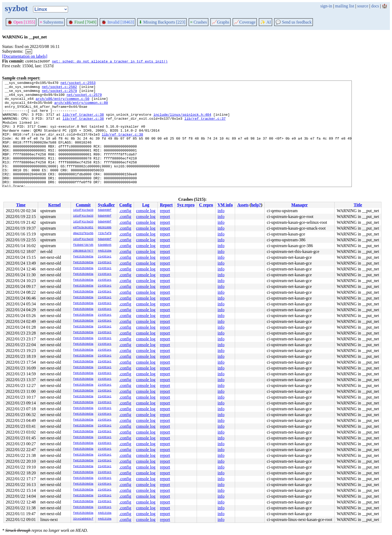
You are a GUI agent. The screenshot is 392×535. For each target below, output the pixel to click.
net (29, 52)
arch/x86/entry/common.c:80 (81, 107)
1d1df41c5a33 (83, 210)
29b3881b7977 (83, 251)
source (363, 6)
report (165, 211)
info (221, 211)
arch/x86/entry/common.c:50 (63, 102)
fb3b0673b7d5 (83, 245)
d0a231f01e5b (83, 234)
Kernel (54, 205)
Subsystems (51, 22)
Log (146, 205)
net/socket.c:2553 (78, 83)
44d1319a (105, 251)
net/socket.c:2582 (59, 88)
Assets (243, 205)
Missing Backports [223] (162, 22)
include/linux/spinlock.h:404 (182, 122)
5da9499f (105, 210)
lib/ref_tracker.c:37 (205, 126)
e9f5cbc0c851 (83, 228)
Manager (300, 205)
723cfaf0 (105, 234)
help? (256, 205)
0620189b (105, 228)
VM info (225, 205)
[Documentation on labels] (25, 56)
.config (125, 211)
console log (146, 211)
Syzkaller (106, 205)
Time (21, 205)
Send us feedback (294, 22)
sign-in (326, 6)
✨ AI (265, 22)
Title (358, 205)
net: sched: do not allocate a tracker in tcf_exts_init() (110, 61)
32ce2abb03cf (83, 519)
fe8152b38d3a (83, 257)
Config (125, 205)
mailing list (345, 6)
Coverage (245, 22)
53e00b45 (105, 245)
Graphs (220, 22)
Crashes (199, 22)
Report (166, 205)
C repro (206, 205)
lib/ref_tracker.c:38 (83, 122)
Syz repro (186, 205)
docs (375, 6)
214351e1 (105, 257)
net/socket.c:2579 (59, 93)
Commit (83, 205)
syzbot (16, 8)
